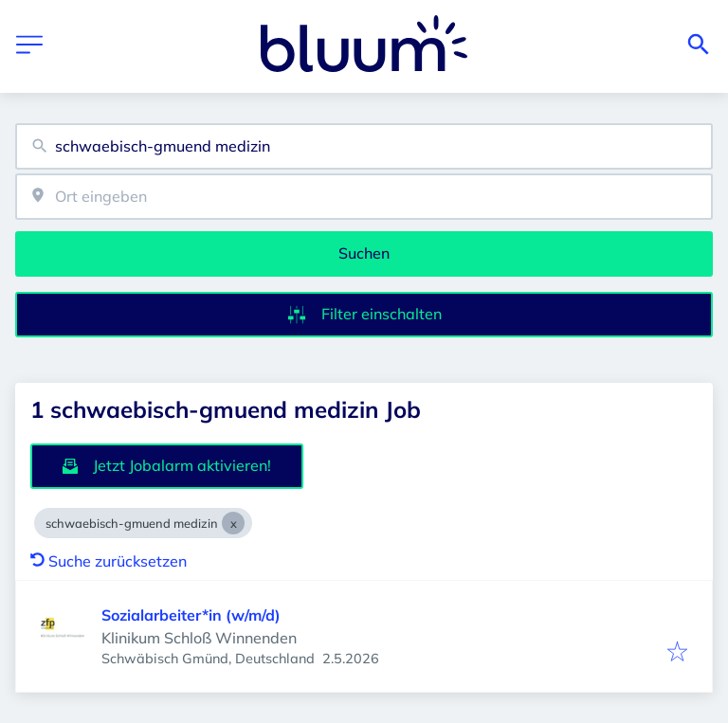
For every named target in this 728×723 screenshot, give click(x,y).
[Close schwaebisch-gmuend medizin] (233, 523)
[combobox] (364, 146)
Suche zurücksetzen (109, 561)
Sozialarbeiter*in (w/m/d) (191, 615)
